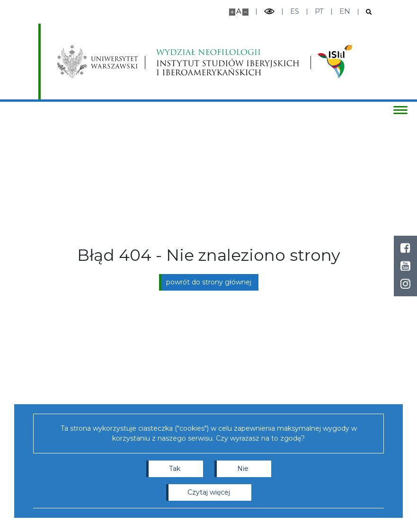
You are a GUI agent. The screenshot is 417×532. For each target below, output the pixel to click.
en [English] (345, 11)
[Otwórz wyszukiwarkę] (365, 12)
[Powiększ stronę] (232, 12)
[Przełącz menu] (400, 110)
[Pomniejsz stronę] (245, 12)
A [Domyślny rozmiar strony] (239, 11)
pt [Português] (319, 11)
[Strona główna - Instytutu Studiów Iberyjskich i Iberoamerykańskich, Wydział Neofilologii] (228, 62)
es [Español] (295, 11)
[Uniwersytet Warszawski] (98, 62)
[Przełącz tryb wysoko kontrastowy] (269, 12)
